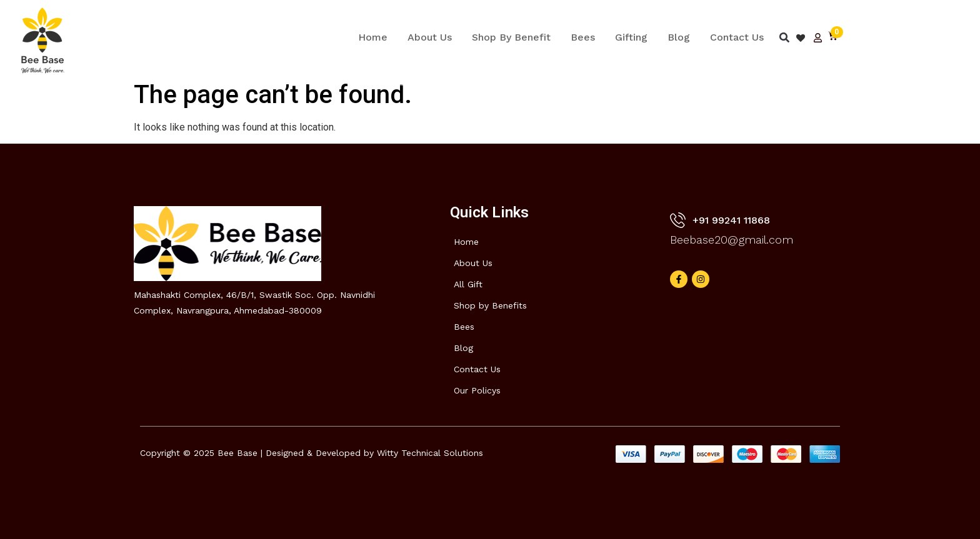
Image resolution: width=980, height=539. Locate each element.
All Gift (468, 284)
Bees (583, 37)
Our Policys (477, 390)
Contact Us (737, 37)
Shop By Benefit (511, 37)
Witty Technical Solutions (430, 453)
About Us (430, 37)
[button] (784, 38)
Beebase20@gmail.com (732, 240)
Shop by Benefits (490, 305)
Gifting (631, 37)
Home (373, 37)
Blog (679, 37)
